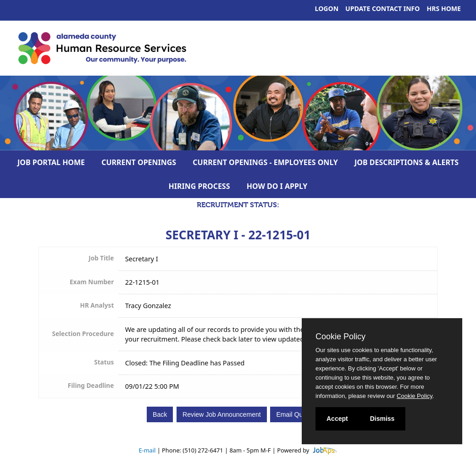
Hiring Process (199, 186)
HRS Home (444, 8)
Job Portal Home (51, 162)
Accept (337, 419)
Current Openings (139, 162)
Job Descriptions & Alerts (407, 162)
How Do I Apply (277, 186)
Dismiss (382, 419)
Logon (327, 8)
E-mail (147, 450)
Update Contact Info (382, 8)
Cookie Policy (340, 337)
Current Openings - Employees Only (265, 162)
